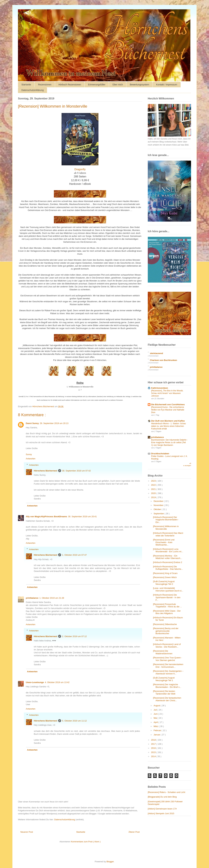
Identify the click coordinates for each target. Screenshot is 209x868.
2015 (154, 752)
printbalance (32, 598)
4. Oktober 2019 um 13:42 (57, 682)
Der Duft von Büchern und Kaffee (168, 421)
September (159, 514)
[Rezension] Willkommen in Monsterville (166, 528)
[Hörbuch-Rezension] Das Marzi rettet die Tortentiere (168, 534)
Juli (156, 710)
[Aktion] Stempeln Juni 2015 (161, 813)
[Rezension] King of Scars (165, 573)
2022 (154, 485)
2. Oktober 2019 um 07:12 (74, 636)
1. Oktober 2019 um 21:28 (52, 598)
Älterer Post (134, 832)
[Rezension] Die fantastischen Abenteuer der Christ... (167, 699)
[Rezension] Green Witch (165, 577)
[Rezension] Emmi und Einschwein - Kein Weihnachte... (164, 542)
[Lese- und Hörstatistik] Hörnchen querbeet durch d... (168, 589)
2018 (154, 740)
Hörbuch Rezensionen (70, 85)
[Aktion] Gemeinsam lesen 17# (162, 809)
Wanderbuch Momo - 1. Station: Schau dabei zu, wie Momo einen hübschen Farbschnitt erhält (169, 426)
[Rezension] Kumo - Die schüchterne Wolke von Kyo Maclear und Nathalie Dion (168, 410)
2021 (154, 489)
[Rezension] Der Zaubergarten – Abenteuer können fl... (168, 672)
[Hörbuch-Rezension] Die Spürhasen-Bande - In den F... (167, 597)
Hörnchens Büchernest (45, 471)
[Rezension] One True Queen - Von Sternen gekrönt (167, 659)
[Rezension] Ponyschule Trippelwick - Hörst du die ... (167, 605)
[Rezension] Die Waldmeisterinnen (163, 652)
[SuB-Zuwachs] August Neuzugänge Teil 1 (164, 679)
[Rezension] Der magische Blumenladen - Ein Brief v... (167, 686)
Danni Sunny (32, 423)
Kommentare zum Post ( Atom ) (86, 842)
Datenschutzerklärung (32, 90)
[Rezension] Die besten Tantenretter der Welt (164, 692)
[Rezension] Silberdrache (165, 624)
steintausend (156, 353)
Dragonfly (80, 169)
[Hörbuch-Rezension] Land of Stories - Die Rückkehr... (167, 646)
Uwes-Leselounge (35, 682)
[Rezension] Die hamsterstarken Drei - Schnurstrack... (168, 666)
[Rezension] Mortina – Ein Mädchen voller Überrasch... (168, 557)
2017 (154, 744)
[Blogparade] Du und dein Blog (162, 797)
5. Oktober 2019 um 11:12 (74, 721)
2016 (154, 748)
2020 (154, 493)
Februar (158, 730)
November (159, 505)
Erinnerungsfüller (97, 85)
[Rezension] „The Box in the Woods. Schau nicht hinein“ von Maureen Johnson (167, 393)
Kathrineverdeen (160, 388)
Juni (156, 714)
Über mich (118, 85)
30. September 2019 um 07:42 (76, 471)
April (156, 722)
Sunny (29, 454)
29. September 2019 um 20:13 (54, 423)
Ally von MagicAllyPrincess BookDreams (46, 516)
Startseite (26, 85)
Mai (156, 718)
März (156, 726)
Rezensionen (45, 85)
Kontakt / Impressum (167, 85)
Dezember (159, 501)
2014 (154, 756)
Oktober (158, 509)
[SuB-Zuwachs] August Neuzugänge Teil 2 (164, 583)
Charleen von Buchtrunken (163, 360)
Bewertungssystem (139, 85)
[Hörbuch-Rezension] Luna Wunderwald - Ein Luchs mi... (168, 550)
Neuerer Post (27, 832)
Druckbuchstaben (160, 454)
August (157, 706)
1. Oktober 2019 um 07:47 (74, 555)
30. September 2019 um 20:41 (82, 516)
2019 (154, 497)
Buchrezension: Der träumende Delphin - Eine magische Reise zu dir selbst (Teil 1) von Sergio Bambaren (169, 443)
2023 (154, 481)
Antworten (31, 459)
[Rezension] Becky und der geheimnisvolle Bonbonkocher (166, 631)
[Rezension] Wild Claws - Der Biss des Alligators (167, 612)
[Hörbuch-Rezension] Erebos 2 (168, 562)
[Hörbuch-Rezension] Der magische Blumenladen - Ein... (166, 520)
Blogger (110, 862)
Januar (157, 735)
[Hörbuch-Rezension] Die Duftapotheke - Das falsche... (168, 568)
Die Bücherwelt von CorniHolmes (168, 404)
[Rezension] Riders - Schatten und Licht (166, 792)
